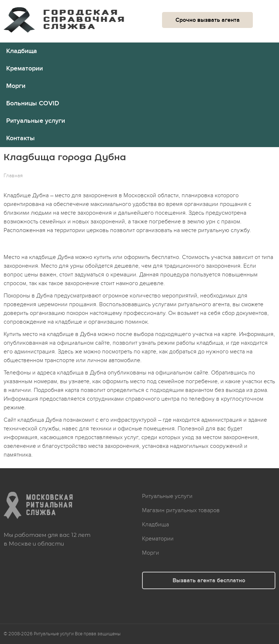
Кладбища (22, 51)
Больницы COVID (33, 103)
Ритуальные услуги (36, 121)
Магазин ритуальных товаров (181, 510)
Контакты (21, 138)
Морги (16, 86)
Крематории (25, 68)
